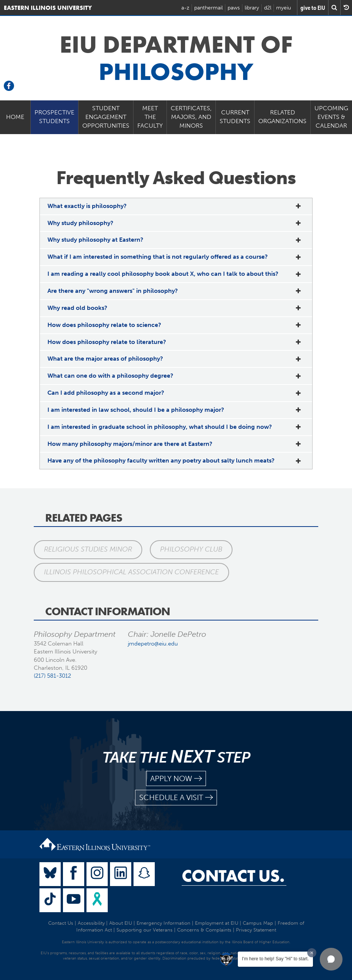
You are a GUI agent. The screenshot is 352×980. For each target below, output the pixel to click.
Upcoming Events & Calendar (331, 117)
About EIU (121, 923)
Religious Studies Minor (88, 549)
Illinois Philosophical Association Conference (131, 572)
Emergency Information (163, 923)
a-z (185, 8)
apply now (176, 779)
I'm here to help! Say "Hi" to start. (275, 959)
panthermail (208, 8)
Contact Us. (233, 876)
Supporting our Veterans (145, 930)
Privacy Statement (256, 930)
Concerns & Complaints (204, 930)
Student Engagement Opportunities (106, 117)
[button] (331, 959)
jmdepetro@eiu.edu (153, 644)
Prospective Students (54, 117)
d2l (268, 8)
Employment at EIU (217, 923)
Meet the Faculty (150, 117)
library (252, 8)
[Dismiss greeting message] (312, 953)
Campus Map (258, 923)
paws (234, 8)
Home (15, 117)
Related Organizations (282, 117)
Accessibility (91, 923)
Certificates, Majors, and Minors (191, 117)
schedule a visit (176, 798)
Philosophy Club (191, 549)
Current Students (235, 117)
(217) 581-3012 (52, 676)
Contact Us (61, 923)
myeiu (284, 8)
